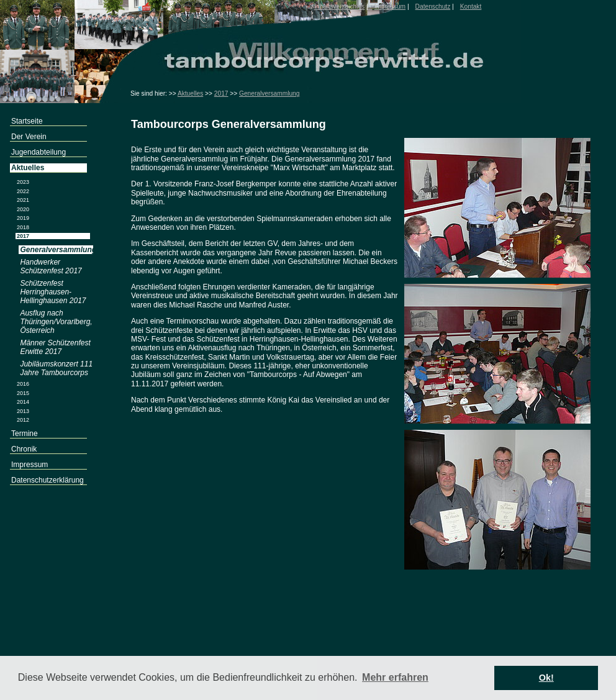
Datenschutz (433, 7)
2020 (23, 209)
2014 (23, 402)
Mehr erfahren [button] (395, 677)
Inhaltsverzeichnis (339, 7)
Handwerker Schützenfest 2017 (51, 266)
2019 (23, 218)
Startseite (27, 121)
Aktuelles (190, 93)
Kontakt (471, 7)
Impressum (390, 7)
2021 (23, 200)
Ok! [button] (546, 678)
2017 (221, 93)
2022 (23, 191)
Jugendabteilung (38, 152)
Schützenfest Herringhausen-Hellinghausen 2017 (53, 292)
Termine (25, 434)
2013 (23, 411)
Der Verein (29, 137)
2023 (23, 182)
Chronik (24, 449)
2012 (23, 420)
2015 (23, 393)
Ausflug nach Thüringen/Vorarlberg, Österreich (56, 322)
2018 (23, 227)
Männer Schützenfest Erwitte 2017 (55, 347)
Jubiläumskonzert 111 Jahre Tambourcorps (56, 368)
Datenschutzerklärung (48, 480)
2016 (23, 384)
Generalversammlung (269, 93)
